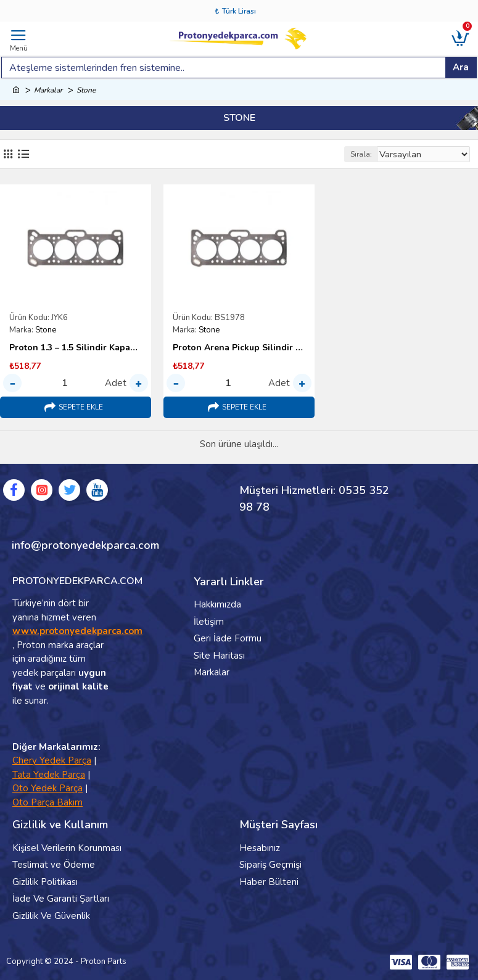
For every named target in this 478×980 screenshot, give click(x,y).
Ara (461, 67)
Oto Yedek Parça (47, 788)
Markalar (48, 90)
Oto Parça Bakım (47, 802)
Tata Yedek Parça (49, 775)
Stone (46, 330)
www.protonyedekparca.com (77, 631)
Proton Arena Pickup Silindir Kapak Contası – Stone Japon (239, 348)
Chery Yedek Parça (52, 760)
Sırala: (358, 154)
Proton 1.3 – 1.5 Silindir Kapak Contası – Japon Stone (76, 348)
